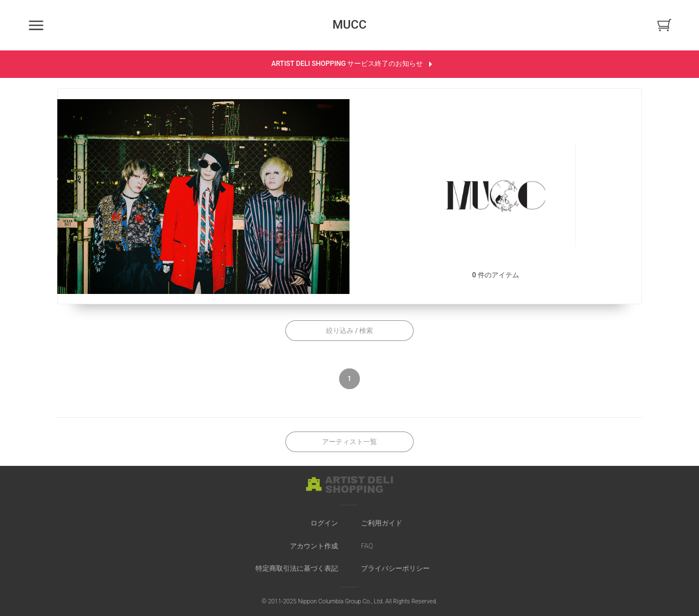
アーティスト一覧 (349, 442)
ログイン (324, 523)
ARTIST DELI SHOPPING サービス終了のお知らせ (354, 64)
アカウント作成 (314, 546)
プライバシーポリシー (395, 568)
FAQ (367, 546)
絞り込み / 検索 (350, 331)
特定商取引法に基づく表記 (297, 568)
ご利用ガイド (382, 523)
